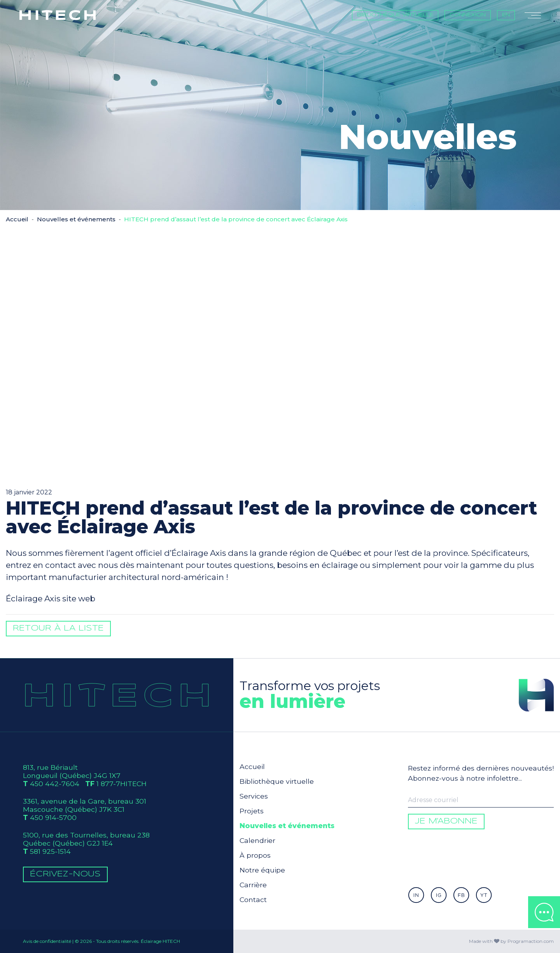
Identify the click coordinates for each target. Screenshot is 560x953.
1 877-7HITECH (122, 784)
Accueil (17, 219)
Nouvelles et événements (76, 219)
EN (506, 15)
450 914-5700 (53, 817)
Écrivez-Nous (65, 874)
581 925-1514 (50, 851)
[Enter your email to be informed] (481, 800)
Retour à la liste (58, 628)
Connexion (468, 15)
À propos (255, 855)
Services (254, 796)
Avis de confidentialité (47, 941)
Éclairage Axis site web (51, 598)
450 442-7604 (55, 784)
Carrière (253, 885)
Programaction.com (531, 941)
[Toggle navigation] (533, 15)
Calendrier (257, 840)
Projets (252, 811)
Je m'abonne (446, 821)
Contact (253, 900)
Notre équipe (262, 870)
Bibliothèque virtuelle (395, 15)
